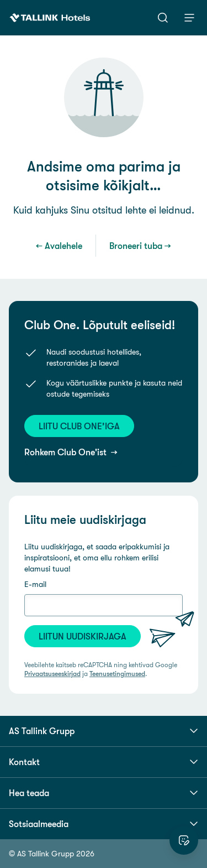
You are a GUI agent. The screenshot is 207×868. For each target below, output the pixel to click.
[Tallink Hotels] (50, 18)
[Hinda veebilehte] (184, 840)
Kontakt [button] (104, 762)
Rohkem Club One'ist (67, 452)
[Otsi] (163, 18)
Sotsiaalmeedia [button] (104, 824)
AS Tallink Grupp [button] (104, 731)
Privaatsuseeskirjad (52, 674)
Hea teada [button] (104, 793)
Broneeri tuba (136, 246)
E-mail (35, 584)
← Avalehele (59, 246)
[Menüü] (189, 18)
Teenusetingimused (117, 674)
